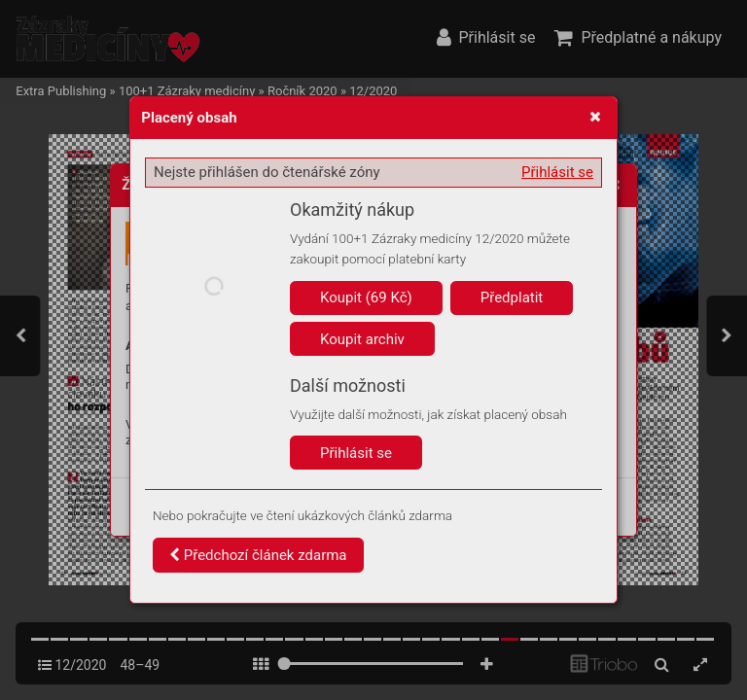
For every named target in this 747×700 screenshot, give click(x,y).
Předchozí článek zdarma (258, 555)
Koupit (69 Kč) (366, 297)
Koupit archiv (362, 339)
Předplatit (512, 297)
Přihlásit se (557, 172)
